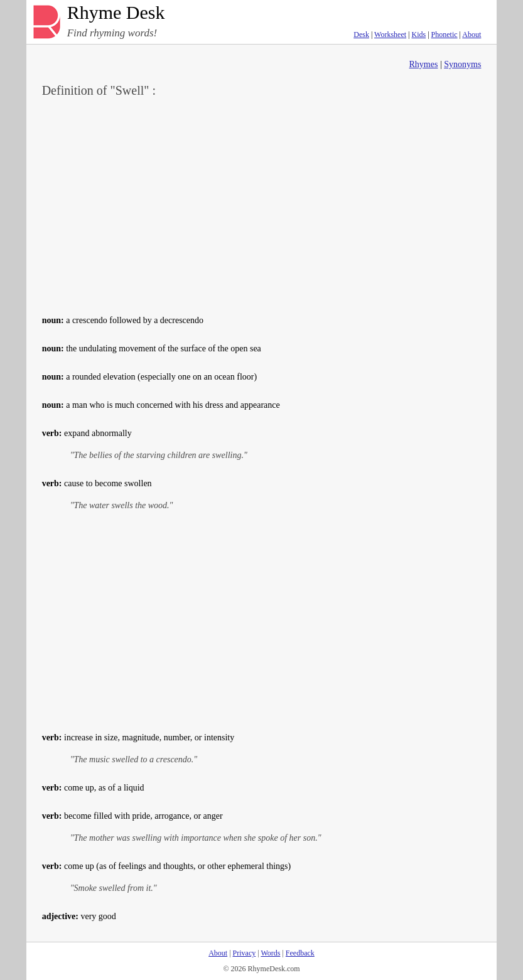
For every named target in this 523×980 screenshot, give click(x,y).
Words (270, 953)
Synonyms (462, 64)
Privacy (245, 953)
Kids (419, 35)
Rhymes (424, 64)
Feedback (300, 953)
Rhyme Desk (116, 13)
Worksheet (390, 35)
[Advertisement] (262, 205)
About (472, 35)
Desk (361, 35)
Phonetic (445, 35)
